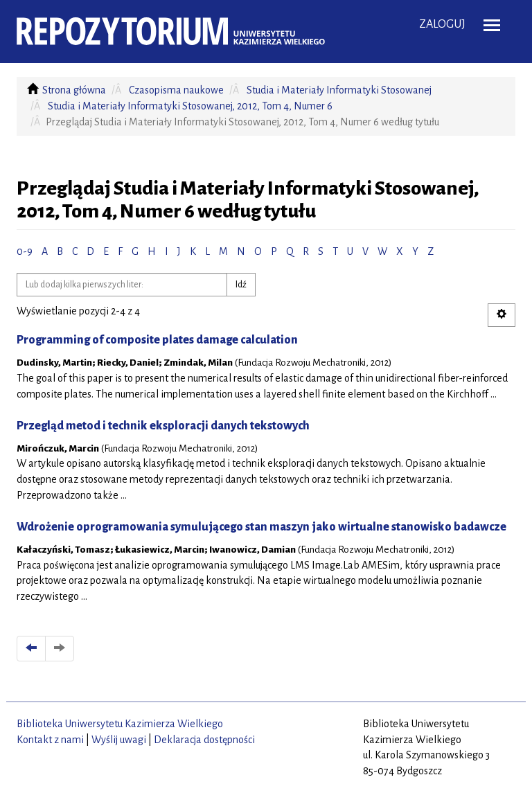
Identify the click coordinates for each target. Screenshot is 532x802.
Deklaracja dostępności (204, 740)
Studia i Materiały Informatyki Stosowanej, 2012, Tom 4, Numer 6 (190, 106)
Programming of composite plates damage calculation (157, 340)
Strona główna (74, 90)
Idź (241, 285)
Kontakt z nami (50, 740)
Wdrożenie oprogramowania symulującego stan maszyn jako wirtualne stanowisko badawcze (261, 527)
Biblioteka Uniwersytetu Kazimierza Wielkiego (120, 724)
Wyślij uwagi (119, 740)
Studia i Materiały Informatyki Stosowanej (339, 90)
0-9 (25, 251)
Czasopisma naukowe (176, 90)
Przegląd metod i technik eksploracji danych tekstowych (163, 426)
